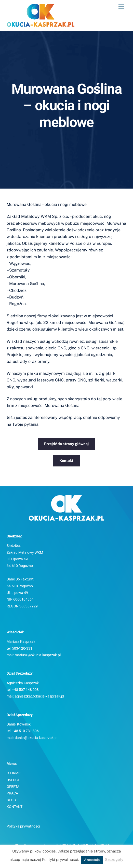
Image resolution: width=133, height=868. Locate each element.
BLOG (11, 800)
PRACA (12, 793)
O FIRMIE (14, 773)
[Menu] (121, 7)
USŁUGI (13, 780)
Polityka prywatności (23, 826)
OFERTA (13, 787)
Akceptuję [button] (92, 860)
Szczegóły (114, 859)
